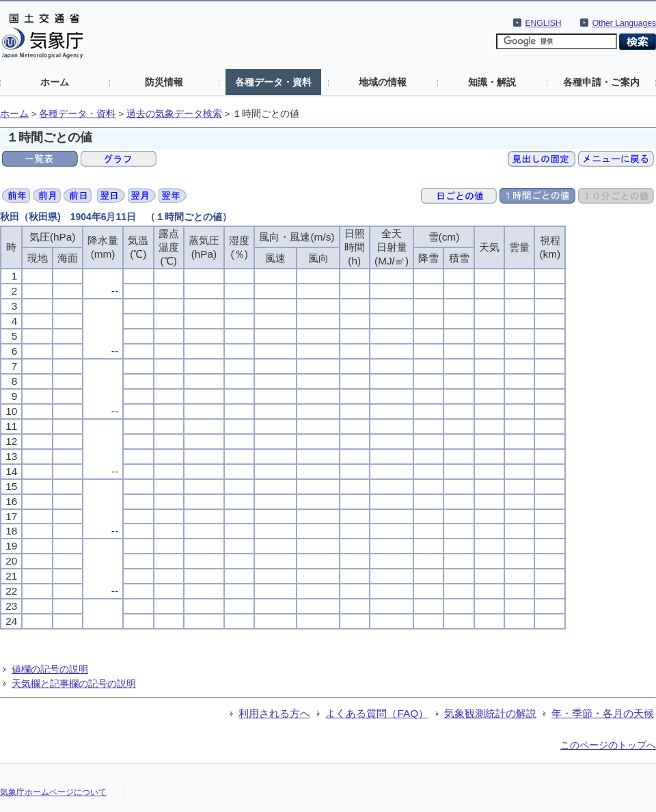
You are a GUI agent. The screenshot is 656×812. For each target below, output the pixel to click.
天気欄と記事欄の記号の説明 (74, 684)
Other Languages (624, 23)
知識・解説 (492, 82)
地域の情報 (383, 82)
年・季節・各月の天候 (603, 713)
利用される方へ (274, 713)
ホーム (55, 82)
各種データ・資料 (273, 82)
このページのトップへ (608, 745)
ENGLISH (544, 23)
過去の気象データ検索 (174, 114)
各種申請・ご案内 (601, 82)
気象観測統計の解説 (490, 713)
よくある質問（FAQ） (377, 713)
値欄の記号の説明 (50, 669)
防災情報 (164, 82)
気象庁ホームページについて (53, 792)
